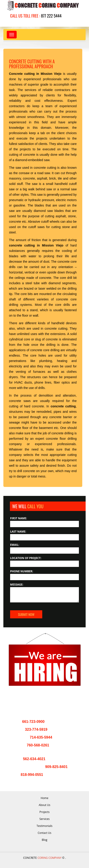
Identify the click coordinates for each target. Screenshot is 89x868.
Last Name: (18, 532)
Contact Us (45, 833)
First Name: (19, 518)
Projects (45, 812)
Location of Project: (26, 558)
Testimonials (45, 826)
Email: (15, 545)
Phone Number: (22, 571)
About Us (44, 805)
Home (44, 798)
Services (44, 819)
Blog (45, 840)
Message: (17, 585)
